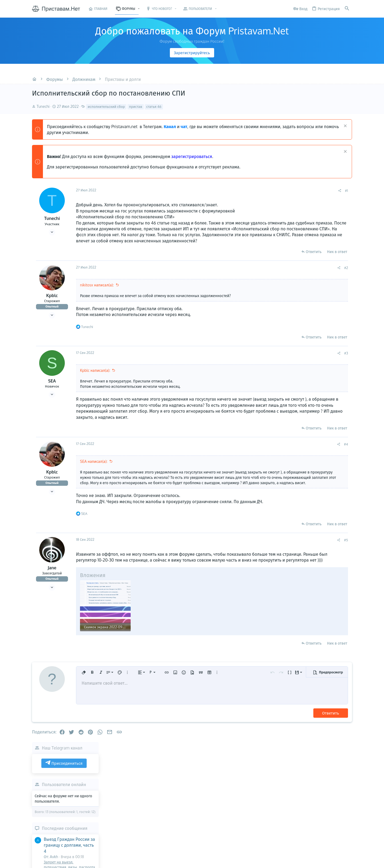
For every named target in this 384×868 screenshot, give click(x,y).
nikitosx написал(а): (97, 291)
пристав (136, 106)
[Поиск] (347, 9)
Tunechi (43, 106)
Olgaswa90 (345, 392)
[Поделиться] (268, 191)
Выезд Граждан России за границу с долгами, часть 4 (323, 287)
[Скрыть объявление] (345, 126)
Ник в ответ (265, 257)
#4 (274, 456)
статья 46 (154, 106)
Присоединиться (317, 205)
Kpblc (52, 301)
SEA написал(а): (94, 473)
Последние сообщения (318, 270)
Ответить (241, 257)
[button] (139, 9)
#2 (274, 274)
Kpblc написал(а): (95, 376)
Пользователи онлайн (317, 226)
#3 (274, 359)
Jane (52, 585)
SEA (52, 387)
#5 (274, 557)
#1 (275, 191)
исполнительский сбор (106, 106)
